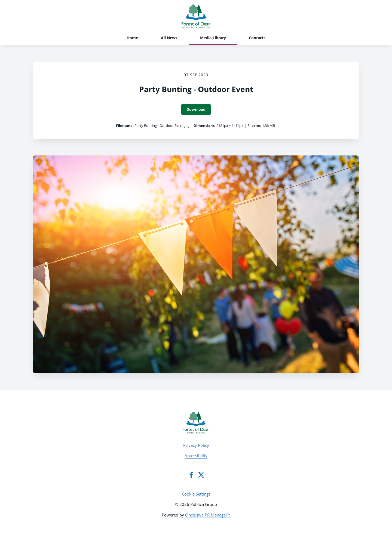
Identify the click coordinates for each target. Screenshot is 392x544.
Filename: (125, 126)
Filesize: (254, 126)
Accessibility (196, 456)
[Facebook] (191, 475)
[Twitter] (201, 475)
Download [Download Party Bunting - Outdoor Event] (196, 109)
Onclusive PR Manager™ (208, 515)
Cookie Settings (196, 494)
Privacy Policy (196, 445)
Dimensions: (205, 126)
